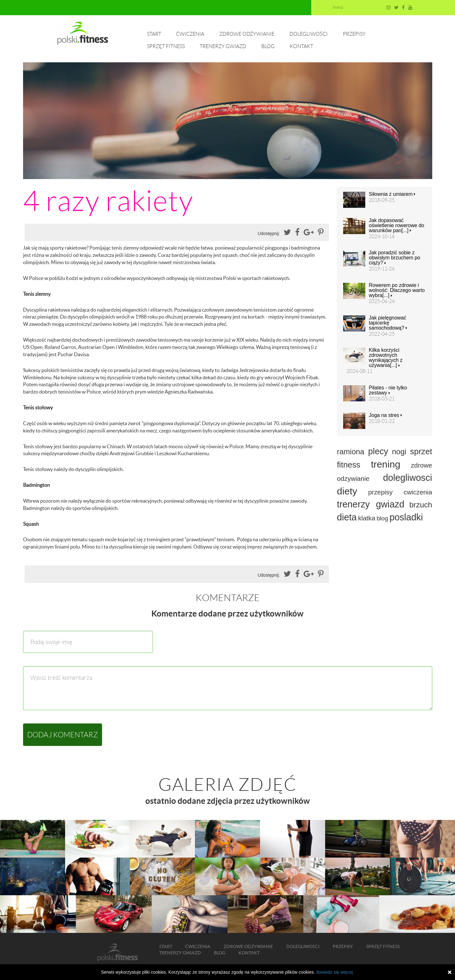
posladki (406, 517)
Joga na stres (385, 415)
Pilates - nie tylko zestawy (388, 390)
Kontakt (301, 46)
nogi (399, 452)
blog (382, 518)
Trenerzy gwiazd (223, 46)
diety (347, 491)
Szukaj (338, 7)
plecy (378, 451)
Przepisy (354, 34)
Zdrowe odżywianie (247, 34)
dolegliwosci (407, 478)
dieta (347, 517)
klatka (367, 518)
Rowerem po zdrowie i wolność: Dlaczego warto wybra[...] (397, 290)
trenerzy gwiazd (370, 504)
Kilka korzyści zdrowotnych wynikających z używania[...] (386, 358)
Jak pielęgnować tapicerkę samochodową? (388, 323)
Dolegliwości (309, 34)
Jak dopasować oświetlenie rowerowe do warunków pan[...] (396, 226)
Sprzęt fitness (166, 46)
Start (154, 34)
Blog (268, 46)
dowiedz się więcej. (335, 972)
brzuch (421, 505)
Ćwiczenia (190, 34)
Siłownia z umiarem (392, 194)
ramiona (351, 452)
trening (386, 464)
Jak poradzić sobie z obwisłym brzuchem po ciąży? (394, 258)
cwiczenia (418, 492)
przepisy (380, 492)
